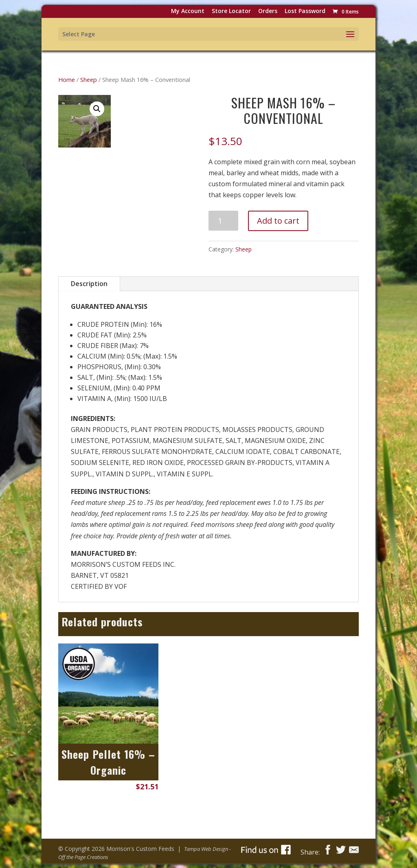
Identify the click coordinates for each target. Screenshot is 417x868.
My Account (188, 12)
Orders (268, 12)
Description (89, 284)
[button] (97, 109)
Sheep (89, 79)
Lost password (305, 12)
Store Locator (231, 12)
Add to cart (278, 221)
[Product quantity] (223, 221)
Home (67, 79)
